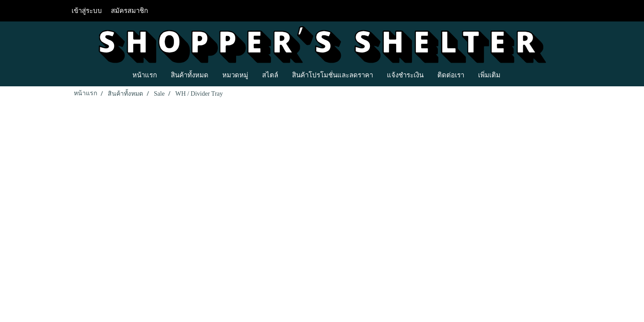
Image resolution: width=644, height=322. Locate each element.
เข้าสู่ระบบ (87, 11)
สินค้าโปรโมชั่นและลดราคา (333, 75)
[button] (515, 75)
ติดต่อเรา (451, 75)
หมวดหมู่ (235, 75)
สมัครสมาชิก (129, 11)
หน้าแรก (145, 75)
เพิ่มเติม (489, 75)
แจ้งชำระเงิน (405, 75)
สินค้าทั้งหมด (190, 75)
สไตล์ (270, 75)
